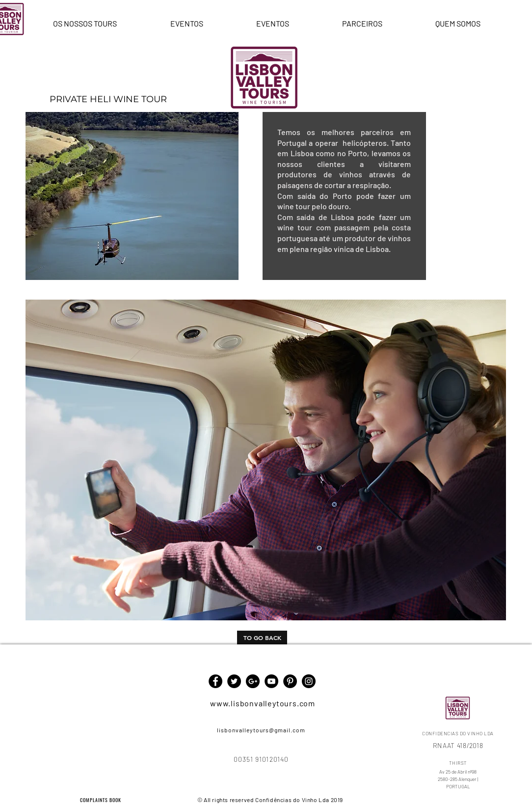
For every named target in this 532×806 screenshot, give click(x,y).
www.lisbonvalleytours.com (263, 703)
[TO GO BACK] (262, 638)
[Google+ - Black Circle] (253, 681)
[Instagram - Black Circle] (309, 681)
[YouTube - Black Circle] (271, 681)
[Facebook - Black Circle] (215, 681)
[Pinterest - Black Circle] (290, 681)
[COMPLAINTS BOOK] (101, 800)
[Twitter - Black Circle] (234, 681)
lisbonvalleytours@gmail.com (261, 730)
